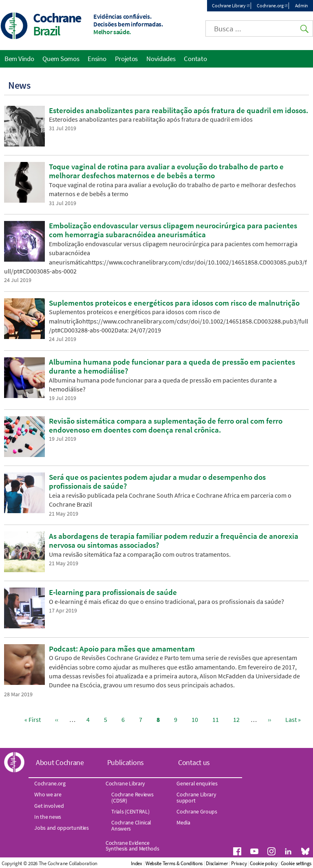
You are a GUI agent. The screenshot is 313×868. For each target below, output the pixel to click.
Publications (126, 762)
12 (238, 719)
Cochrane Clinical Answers (131, 825)
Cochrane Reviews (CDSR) (132, 797)
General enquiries (197, 783)
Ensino (97, 59)
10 (196, 719)
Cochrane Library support (196, 797)
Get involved (49, 806)
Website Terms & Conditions (174, 863)
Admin (302, 5)
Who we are (48, 794)
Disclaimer (217, 863)
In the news (48, 817)
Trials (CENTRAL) (130, 811)
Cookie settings (296, 863)
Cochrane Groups (197, 811)
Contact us (194, 762)
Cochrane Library (229, 5)
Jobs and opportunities (61, 828)
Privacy (239, 863)
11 (217, 719)
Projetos (127, 59)
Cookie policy (263, 863)
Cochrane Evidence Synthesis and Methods (132, 846)
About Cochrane (60, 762)
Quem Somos (61, 59)
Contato (195, 59)
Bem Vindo (19, 59)
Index (137, 863)
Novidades (161, 59)
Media (183, 822)
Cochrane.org (270, 5)
